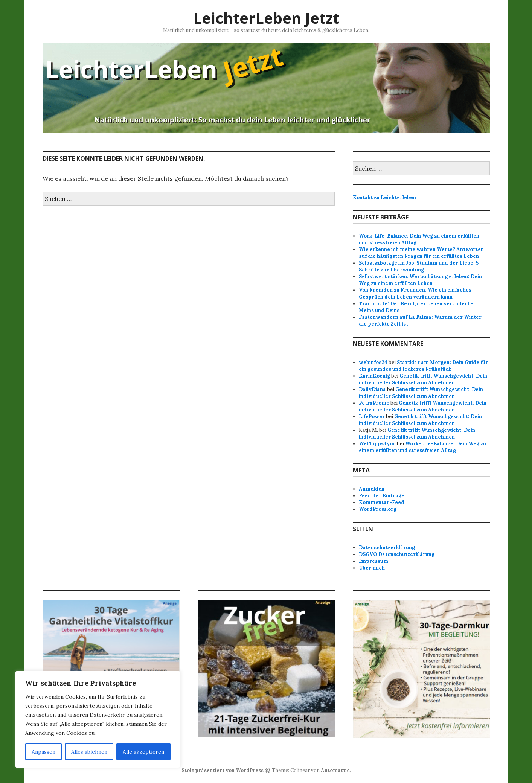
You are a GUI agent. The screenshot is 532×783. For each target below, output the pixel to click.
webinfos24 (373, 362)
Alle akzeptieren (143, 752)
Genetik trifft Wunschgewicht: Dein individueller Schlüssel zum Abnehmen (423, 379)
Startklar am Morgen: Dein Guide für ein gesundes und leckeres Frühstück (423, 366)
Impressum (373, 561)
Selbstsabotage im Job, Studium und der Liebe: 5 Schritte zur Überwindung (419, 266)
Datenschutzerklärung (387, 548)
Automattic (335, 770)
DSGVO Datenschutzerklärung (397, 554)
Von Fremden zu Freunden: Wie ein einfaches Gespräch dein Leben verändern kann (415, 293)
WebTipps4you (377, 444)
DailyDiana (372, 389)
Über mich (372, 568)
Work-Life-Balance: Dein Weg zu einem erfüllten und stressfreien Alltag (422, 447)
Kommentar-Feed (382, 502)
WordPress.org (378, 509)
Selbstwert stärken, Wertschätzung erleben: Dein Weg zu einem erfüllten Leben (420, 280)
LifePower (372, 417)
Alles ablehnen (89, 752)
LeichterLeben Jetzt (266, 18)
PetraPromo (374, 403)
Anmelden (372, 489)
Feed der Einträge (382, 496)
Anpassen (43, 752)
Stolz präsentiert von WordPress (223, 770)
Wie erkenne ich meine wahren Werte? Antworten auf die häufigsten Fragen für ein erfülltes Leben (421, 253)
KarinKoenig (374, 376)
